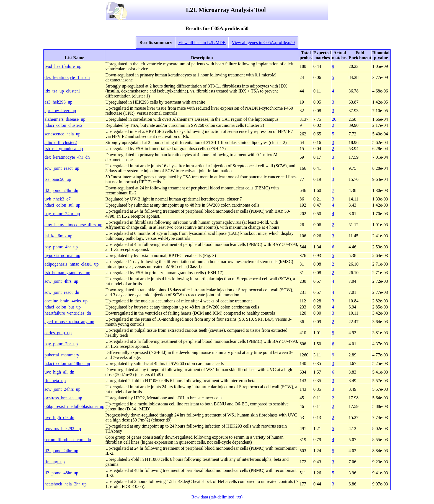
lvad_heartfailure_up (63, 66)
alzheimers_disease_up (65, 119)
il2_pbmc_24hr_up (61, 451)
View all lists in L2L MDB (202, 43)
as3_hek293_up (58, 102)
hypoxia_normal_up (62, 255)
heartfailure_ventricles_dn (68, 313)
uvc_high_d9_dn (60, 417)
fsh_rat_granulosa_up (64, 149)
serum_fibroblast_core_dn (68, 440)
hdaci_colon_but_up (63, 307)
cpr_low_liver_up (60, 111)
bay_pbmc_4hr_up (61, 247)
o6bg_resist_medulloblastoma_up (74, 406)
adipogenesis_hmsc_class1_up (72, 264)
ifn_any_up (55, 462)
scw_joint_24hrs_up (63, 389)
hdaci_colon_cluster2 (64, 125)
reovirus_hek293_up (63, 429)
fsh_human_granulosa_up (67, 273)
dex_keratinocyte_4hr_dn (67, 157)
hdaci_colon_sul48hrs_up (67, 363)
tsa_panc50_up (58, 179)
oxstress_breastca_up (63, 398)
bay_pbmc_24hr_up (62, 214)
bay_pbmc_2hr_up (61, 344)
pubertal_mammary (62, 355)
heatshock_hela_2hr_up (66, 484)
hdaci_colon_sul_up (62, 205)
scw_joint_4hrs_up (61, 281)
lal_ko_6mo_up (58, 236)
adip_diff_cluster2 (61, 142)
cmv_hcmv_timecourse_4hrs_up (73, 225)
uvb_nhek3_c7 (58, 199)
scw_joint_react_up (62, 168)
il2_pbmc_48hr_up (61, 473)
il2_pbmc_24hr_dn (61, 190)
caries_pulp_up (58, 333)
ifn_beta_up (55, 381)
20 (334, 119)
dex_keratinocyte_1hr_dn (67, 77)
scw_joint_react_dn (62, 292)
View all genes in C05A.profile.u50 (263, 43)
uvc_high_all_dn (60, 372)
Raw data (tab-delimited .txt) (217, 497)
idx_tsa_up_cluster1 (62, 91)
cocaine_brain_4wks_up (66, 301)
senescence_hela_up (63, 134)
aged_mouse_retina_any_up (69, 322)
